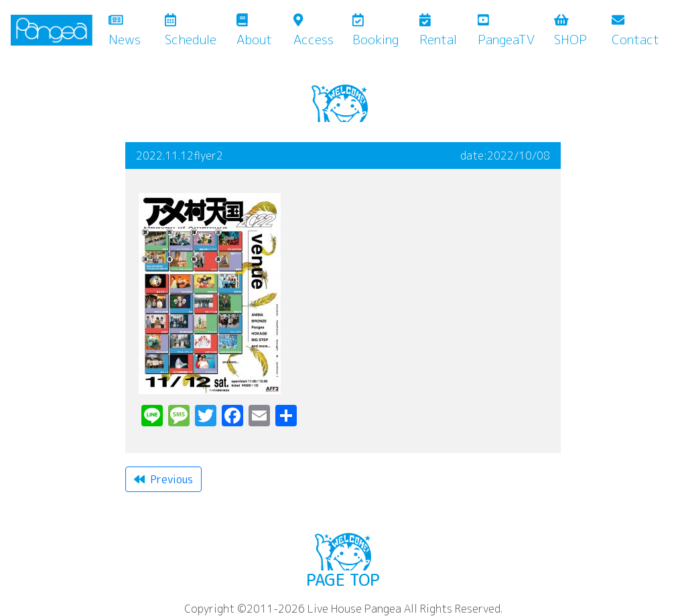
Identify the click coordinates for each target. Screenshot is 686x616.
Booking (375, 31)
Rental (438, 31)
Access (314, 31)
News (134, 31)
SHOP (570, 31)
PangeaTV (506, 31)
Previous (163, 479)
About (254, 31)
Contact (635, 31)
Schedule (191, 31)
